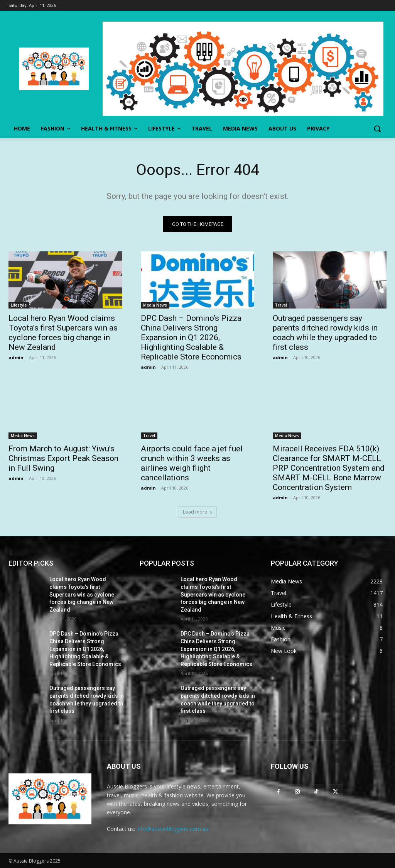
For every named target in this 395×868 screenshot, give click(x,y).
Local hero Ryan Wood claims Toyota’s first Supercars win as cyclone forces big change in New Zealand (63, 333)
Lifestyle (19, 305)
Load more (198, 512)
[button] (377, 129)
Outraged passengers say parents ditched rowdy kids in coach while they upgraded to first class (325, 333)
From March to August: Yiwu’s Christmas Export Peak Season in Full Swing (63, 458)
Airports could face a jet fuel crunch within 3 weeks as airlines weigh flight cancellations (192, 463)
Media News (155, 305)
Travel (281, 305)
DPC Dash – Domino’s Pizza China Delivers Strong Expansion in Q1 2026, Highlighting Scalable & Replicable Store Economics (191, 337)
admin (16, 357)
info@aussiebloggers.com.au (172, 829)
